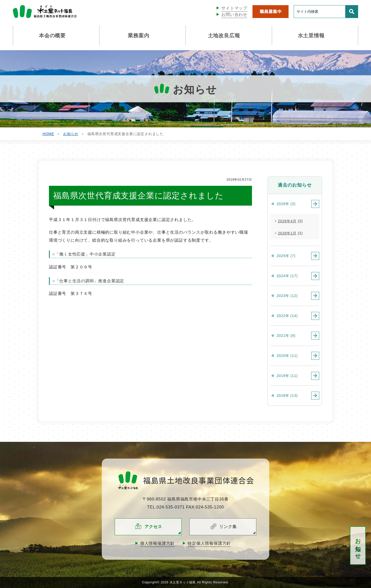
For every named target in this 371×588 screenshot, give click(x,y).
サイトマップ (234, 8)
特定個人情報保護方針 (209, 543)
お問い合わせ (234, 15)
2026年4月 (287, 221)
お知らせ (358, 546)
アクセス (153, 527)
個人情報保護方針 (157, 543)
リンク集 (228, 527)
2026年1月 (287, 233)
